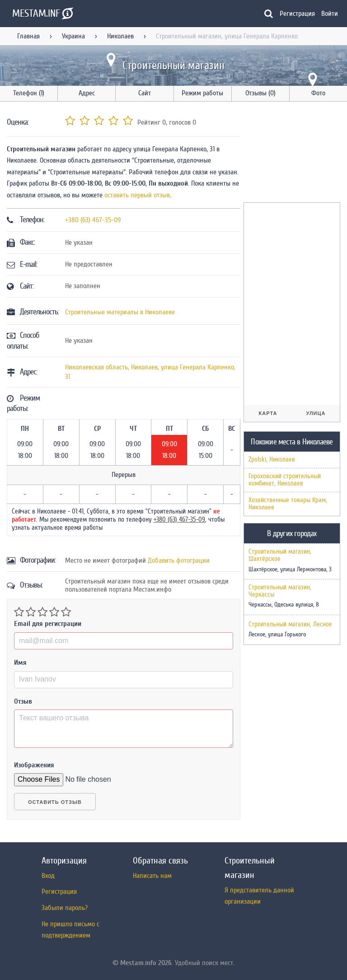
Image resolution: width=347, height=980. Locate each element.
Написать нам (152, 876)
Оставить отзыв (55, 802)
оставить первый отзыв (137, 195)
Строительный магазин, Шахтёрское (280, 555)
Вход (48, 876)
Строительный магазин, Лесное (290, 625)
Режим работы (202, 93)
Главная (28, 36)
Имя (20, 663)
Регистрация (297, 14)
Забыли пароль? (65, 908)
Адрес (87, 93)
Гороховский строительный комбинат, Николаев (285, 480)
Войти (330, 14)
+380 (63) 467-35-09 (93, 220)
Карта (268, 413)
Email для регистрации (48, 624)
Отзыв (23, 701)
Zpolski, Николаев (272, 460)
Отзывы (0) (260, 93)
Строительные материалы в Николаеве (120, 312)
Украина (73, 36)
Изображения (34, 765)
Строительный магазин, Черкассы (280, 591)
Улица (316, 413)
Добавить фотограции (179, 560)
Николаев (120, 36)
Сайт (145, 93)
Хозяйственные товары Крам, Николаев (288, 504)
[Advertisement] (295, 154)
